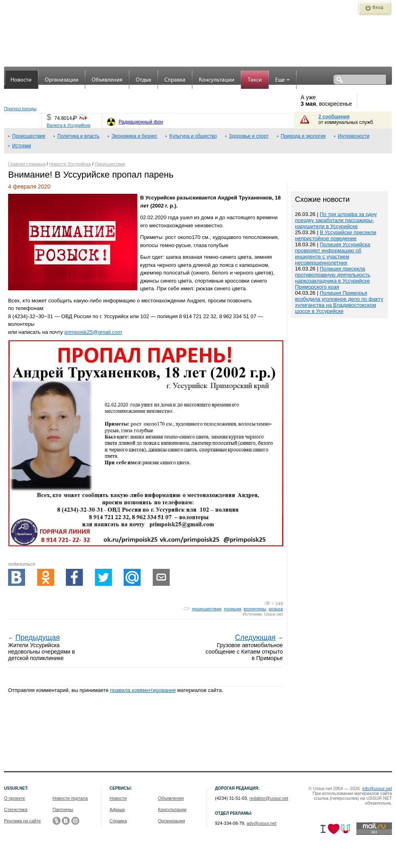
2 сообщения (334, 117)
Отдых (143, 80)
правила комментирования (143, 690)
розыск (276, 609)
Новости (21, 80)
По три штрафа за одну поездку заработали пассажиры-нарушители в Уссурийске (336, 220)
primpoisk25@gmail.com (93, 332)
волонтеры (255, 609)
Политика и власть (78, 136)
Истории (22, 146)
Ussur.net (274, 614)
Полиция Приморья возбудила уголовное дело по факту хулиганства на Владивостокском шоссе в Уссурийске (339, 302)
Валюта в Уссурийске (68, 125)
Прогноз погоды (20, 109)
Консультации (217, 80)
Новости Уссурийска (70, 164)
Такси (255, 80)
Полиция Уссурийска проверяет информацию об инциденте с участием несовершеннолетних (333, 254)
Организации (62, 80)
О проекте (15, 798)
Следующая (255, 637)
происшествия (207, 609)
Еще (282, 80)
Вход (378, 8)
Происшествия (29, 136)
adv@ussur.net (261, 823)
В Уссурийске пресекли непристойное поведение (336, 235)
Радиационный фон (141, 122)
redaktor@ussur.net (269, 798)
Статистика (16, 809)
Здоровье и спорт (249, 136)
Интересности (354, 136)
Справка (175, 80)
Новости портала (70, 798)
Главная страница (27, 164)
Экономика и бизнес (134, 136)
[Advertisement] (339, 493)
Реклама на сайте (22, 821)
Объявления (107, 80)
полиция (233, 609)
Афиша (117, 809)
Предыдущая (38, 637)
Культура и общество (193, 136)
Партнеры (63, 809)
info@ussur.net (377, 788)
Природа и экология (303, 136)
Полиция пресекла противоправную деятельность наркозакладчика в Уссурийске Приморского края (333, 278)
